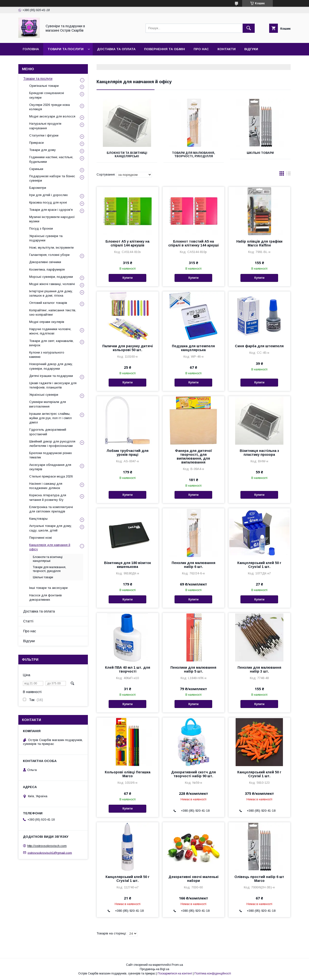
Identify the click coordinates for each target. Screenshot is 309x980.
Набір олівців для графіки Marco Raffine (259, 243)
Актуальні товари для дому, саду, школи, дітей (51, 528)
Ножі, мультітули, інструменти (51, 248)
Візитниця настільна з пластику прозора (259, 453)
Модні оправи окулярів (47, 322)
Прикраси (36, 143)
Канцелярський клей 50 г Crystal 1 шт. (259, 565)
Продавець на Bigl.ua (154, 969)
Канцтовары (38, 519)
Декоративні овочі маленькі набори (193, 879)
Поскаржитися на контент (175, 973)
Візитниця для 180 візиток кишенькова (127, 565)
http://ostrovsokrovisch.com (47, 846)
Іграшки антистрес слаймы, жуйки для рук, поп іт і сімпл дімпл (50, 418)
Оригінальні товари (44, 86)
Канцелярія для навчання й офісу (50, 547)
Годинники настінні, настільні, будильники (51, 159)
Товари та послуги (66, 49)
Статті (28, 621)
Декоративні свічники (45, 262)
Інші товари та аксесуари (48, 588)
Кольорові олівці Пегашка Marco (128, 774)
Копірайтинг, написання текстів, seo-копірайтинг (53, 312)
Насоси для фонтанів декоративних (46, 597)
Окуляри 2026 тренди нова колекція (49, 107)
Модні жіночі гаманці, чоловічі (52, 284)
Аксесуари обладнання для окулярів (50, 467)
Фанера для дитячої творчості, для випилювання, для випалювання (193, 456)
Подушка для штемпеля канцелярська (193, 348)
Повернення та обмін (165, 49)
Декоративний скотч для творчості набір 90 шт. (193, 774)
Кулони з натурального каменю (47, 355)
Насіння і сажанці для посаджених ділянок (46, 486)
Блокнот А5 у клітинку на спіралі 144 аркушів (127, 243)
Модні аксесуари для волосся (52, 116)
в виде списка (288, 175)
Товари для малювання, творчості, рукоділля (193, 155)
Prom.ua (177, 965)
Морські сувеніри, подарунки (51, 277)
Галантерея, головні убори (49, 255)
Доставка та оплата (116, 49)
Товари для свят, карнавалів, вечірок (51, 343)
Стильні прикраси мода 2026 (51, 476)
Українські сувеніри (44, 395)
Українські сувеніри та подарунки (46, 238)
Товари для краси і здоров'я (51, 210)
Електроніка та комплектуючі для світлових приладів (51, 509)
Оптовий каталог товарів (48, 303)
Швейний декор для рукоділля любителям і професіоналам (52, 444)
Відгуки (251, 49)
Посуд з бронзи (41, 228)
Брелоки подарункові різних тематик (51, 455)
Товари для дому (42, 150)
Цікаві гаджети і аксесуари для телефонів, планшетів (53, 385)
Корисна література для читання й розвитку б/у (48, 497)
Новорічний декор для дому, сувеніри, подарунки (51, 366)
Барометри (38, 188)
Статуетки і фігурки (44, 135)
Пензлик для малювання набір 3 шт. (259, 669)
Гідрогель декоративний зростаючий (48, 432)
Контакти (227, 49)
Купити (127, 278)
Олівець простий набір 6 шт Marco (259, 879)
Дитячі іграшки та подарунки (51, 376)
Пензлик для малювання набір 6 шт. (193, 565)
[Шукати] (249, 28)
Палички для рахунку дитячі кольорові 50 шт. (128, 348)
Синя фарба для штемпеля (259, 346)
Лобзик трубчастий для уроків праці (127, 453)
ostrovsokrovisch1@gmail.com (50, 853)
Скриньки (36, 169)
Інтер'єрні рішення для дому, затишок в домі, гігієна (51, 293)
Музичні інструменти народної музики (52, 219)
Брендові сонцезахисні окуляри (47, 95)
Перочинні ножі (41, 538)
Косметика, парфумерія (47, 269)
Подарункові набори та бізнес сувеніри (52, 178)
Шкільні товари (260, 153)
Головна (31, 49)
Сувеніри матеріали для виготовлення (48, 404)
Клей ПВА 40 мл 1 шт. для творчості (128, 669)
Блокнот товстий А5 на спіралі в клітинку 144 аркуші (193, 243)
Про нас (201, 49)
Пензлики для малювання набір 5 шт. (193, 669)
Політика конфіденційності (213, 973)
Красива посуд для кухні (48, 202)
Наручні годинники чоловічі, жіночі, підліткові (50, 331)
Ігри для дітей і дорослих (49, 195)
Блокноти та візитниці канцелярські (127, 155)
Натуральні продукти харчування (45, 126)
